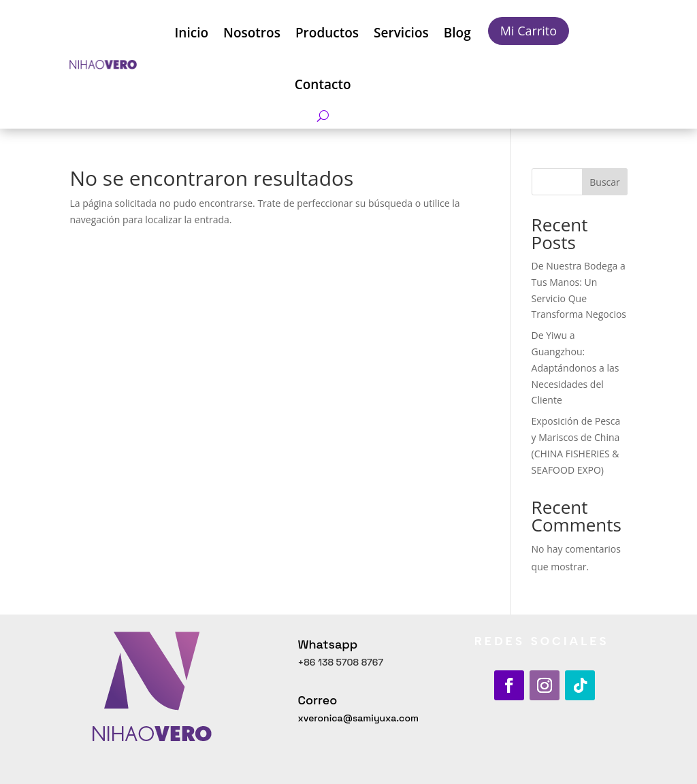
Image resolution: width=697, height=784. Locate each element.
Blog (457, 33)
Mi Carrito (529, 31)
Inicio (192, 33)
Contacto (323, 84)
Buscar (605, 182)
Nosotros (252, 33)
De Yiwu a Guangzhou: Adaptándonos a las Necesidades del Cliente (576, 367)
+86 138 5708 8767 (340, 662)
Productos (327, 33)
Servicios (401, 33)
